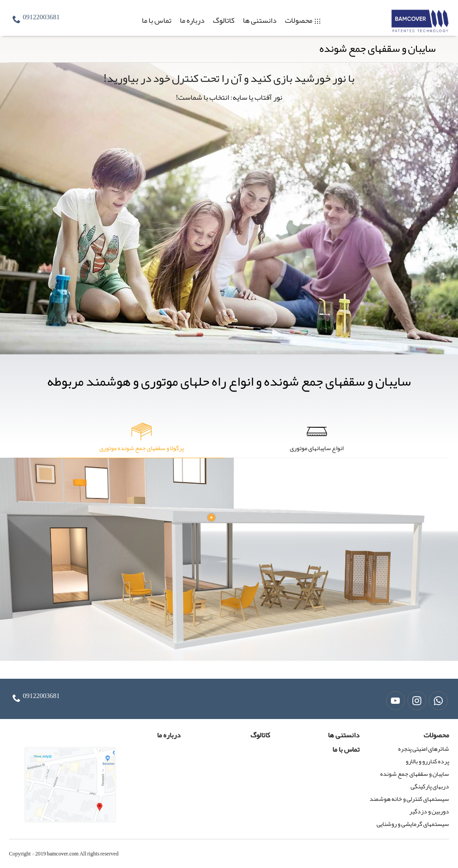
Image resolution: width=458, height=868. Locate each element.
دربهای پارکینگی (430, 786)
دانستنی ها (260, 20)
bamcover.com (63, 854)
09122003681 (41, 17)
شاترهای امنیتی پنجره (424, 749)
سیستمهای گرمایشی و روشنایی (413, 824)
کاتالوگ (224, 20)
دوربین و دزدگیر (429, 811)
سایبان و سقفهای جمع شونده (415, 774)
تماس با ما (157, 20)
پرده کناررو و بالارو (427, 761)
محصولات (299, 20)
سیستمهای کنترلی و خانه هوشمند (409, 799)
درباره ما (192, 20)
